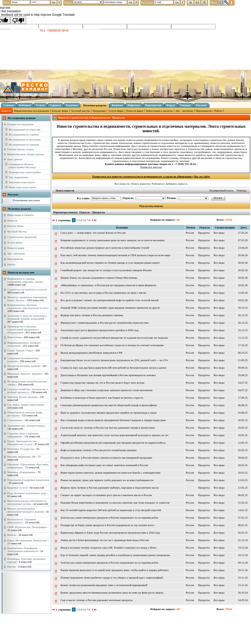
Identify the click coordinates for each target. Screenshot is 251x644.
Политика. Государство (21, 449)
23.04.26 (243, 248)
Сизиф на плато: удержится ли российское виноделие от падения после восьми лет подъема (114, 338)
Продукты (204, 233)
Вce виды (219, 233)
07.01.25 (243, 518)
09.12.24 (243, 563)
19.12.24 (243, 548)
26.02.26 (243, 263)
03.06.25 (243, 413)
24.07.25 (243, 383)
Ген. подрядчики (18, 177)
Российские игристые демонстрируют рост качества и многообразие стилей (105, 248)
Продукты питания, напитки (24, 366)
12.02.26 (243, 293)
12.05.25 (243, 443)
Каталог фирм (60, 111)
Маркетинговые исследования (31, 111)
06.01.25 (243, 525)
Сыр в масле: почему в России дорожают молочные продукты (97, 600)
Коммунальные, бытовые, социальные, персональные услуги (27, 306)
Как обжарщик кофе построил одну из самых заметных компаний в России (104, 465)
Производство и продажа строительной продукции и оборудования (23, 329)
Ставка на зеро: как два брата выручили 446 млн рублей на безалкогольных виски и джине (113, 368)
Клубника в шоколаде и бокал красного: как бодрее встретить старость (102, 398)
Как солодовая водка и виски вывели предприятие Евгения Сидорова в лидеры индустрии (113, 420)
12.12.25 (243, 338)
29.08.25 (243, 375)
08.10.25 (243, 353)
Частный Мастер (17, 231)
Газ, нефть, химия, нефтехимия (25, 405)
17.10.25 (243, 345)
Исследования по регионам (25, 139)
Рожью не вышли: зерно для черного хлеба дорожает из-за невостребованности (107, 480)
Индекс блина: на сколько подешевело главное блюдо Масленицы (99, 278)
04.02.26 (243, 300)
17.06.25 (243, 398)
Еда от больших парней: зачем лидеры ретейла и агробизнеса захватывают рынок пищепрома (115, 555)
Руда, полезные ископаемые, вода (27, 493)
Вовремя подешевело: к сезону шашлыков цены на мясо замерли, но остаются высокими (112, 240)
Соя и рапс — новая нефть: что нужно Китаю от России (93, 233)
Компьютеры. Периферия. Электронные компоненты (23, 550)
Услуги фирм (116, 111)
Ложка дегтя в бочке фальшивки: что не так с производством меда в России (105, 540)
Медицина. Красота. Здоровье (25, 374)
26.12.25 (243, 315)
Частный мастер (80, 111)
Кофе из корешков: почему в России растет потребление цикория (98, 450)
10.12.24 (243, 555)
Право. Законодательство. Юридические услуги (22, 443)
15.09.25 (243, 360)
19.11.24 (243, 578)
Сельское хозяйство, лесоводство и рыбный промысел (28, 391)
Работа (218, 111)
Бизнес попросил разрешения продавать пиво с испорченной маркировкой (104, 585)
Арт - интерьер (184, 111)
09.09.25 (243, 368)
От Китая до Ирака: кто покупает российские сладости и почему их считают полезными (112, 345)
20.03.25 (243, 465)
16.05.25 (243, 435)
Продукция (99, 111)
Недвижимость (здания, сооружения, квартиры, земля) (25, 280)
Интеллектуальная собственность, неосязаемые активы (27, 502)
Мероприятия (204, 111)
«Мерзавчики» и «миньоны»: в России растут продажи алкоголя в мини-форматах (108, 285)
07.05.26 (243, 240)
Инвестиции (14, 337)
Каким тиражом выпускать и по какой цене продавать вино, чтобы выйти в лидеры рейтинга (114, 570)
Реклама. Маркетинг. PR (21, 457)
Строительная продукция (22, 237)
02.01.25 (243, 533)
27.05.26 (243, 233)
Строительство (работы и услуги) (27, 289)
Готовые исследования (20, 124)
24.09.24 (243, 600)
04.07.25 (243, 390)
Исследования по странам (24, 134)
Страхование (15, 420)
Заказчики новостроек (22, 182)
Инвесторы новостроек (22, 187)
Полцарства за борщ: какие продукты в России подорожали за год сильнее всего (107, 525)
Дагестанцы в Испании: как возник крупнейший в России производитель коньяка (108, 375)
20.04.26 (243, 255)
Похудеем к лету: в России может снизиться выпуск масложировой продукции (106, 458)
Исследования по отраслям (24, 129)
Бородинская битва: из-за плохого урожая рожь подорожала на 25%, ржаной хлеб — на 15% (114, 360)
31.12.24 (243, 540)
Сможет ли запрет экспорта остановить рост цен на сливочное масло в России (106, 495)
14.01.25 (243, 510)
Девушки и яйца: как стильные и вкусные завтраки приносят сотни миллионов (106, 390)
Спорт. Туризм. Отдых (20, 350)
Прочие (12, 567)
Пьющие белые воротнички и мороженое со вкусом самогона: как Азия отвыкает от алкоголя (115, 503)
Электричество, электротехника (26, 426)
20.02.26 (243, 278)
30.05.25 (243, 420)
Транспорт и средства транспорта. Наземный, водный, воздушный (27, 317)
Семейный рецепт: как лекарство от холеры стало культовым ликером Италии (106, 270)
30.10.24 (243, 593)
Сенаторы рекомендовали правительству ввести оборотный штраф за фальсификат (109, 405)
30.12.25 (243, 308)
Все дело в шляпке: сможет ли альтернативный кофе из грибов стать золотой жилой (109, 300)
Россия (190, 233)
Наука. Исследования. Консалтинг (27, 540)
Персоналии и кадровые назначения (28, 480)
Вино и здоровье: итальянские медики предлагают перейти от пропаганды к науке (108, 413)
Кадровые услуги (17, 488)
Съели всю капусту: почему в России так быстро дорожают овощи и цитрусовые (108, 428)
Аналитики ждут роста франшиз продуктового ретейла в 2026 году (100, 330)
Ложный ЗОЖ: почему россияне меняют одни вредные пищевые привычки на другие (110, 308)
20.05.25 (243, 428)
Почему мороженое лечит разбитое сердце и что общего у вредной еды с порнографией (112, 578)
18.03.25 (243, 473)
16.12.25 (243, 330)
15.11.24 (243, 585)
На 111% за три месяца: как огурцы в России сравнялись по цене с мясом (103, 293)
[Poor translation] (18, 20)
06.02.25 (243, 495)
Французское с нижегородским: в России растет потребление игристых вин (104, 323)
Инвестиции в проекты (159, 111)
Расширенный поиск (221, 190)
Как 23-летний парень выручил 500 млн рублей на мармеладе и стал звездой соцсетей (111, 510)
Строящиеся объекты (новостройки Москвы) (22, 166)
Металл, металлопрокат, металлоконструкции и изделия (25, 510)
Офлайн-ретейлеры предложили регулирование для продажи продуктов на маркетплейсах (113, 443)
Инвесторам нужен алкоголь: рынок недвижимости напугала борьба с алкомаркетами (110, 473)
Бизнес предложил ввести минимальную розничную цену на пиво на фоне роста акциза (112, 593)
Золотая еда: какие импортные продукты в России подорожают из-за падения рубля (109, 518)
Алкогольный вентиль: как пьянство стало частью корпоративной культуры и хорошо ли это (114, 435)
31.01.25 (243, 503)
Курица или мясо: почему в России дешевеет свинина (92, 315)
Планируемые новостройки (25, 172)
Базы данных (15, 159)
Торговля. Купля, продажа (22, 397)
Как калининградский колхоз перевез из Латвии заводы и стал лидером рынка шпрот (110, 263)
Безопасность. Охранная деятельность (21, 521)
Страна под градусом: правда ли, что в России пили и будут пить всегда (102, 383)
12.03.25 (243, 480)
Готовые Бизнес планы (20, 149)
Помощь (242, 190)
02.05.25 (243, 450)
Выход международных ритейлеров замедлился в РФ (91, 353)
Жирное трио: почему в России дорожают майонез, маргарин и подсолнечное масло (110, 488)
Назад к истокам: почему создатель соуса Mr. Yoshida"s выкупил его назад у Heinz (108, 548)
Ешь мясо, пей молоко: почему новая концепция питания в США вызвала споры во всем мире (115, 255)
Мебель (12, 535)
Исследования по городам (24, 144)
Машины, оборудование (21, 472)
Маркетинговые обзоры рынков (26, 154)
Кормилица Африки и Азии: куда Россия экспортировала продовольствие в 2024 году (110, 533)
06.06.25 (243, 405)
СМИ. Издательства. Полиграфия (27, 527)
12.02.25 (243, 488)
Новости (6, 111)
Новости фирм (135, 111)
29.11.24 (243, 570)
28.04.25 (243, 458)
